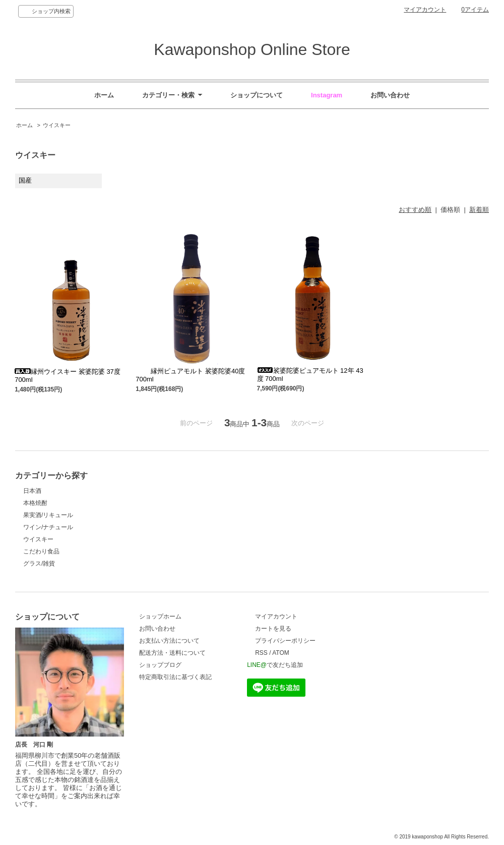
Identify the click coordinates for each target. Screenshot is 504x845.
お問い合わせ (157, 629)
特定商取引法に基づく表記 (175, 677)
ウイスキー (57, 125)
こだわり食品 (41, 551)
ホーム (24, 125)
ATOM (281, 653)
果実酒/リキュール (48, 515)
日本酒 (32, 491)
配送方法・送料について (172, 653)
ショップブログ (160, 665)
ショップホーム (160, 616)
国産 (25, 180)
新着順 (479, 210)
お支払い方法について (169, 641)
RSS (261, 653)
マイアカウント (425, 10)
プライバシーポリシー (285, 641)
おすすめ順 (415, 210)
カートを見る (273, 629)
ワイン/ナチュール (48, 527)
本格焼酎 (35, 503)
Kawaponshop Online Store (252, 49)
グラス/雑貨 (39, 564)
